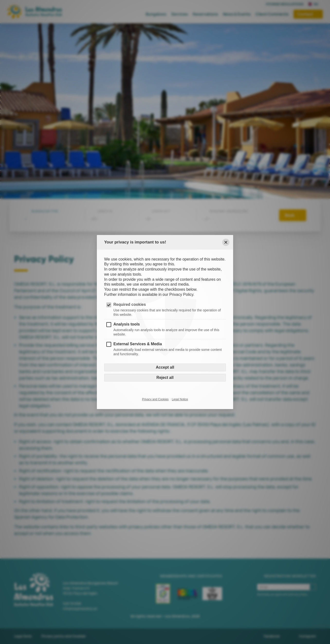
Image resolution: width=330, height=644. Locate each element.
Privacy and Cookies (155, 400)
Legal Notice (180, 400)
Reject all (165, 378)
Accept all (165, 368)
